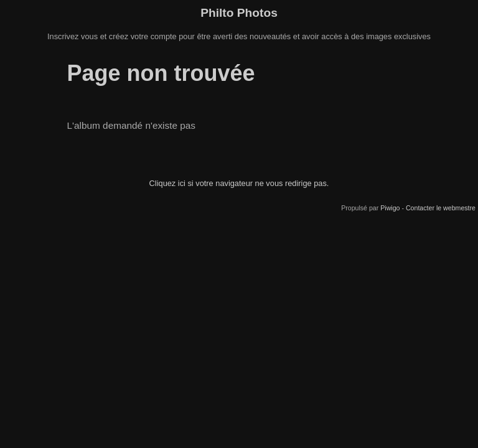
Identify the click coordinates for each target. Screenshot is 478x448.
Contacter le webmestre (441, 208)
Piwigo (390, 208)
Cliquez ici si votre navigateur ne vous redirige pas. (239, 183)
